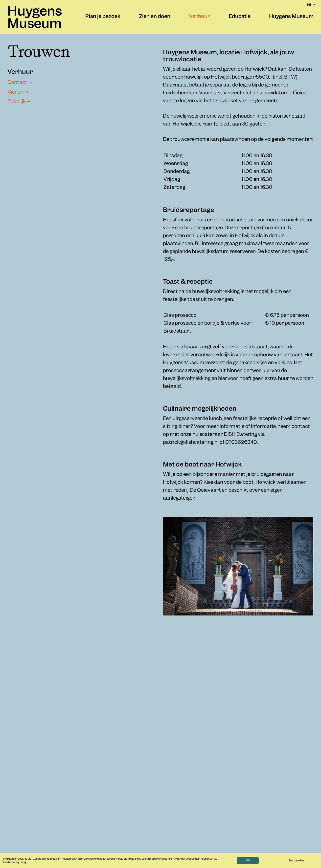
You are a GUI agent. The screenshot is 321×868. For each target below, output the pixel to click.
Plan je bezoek (103, 17)
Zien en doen (155, 17)
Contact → (20, 83)
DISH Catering (240, 434)
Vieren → (18, 92)
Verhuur (199, 17)
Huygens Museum (35, 18)
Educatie (240, 17)
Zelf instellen (296, 861)
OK (248, 861)
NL (311, 5)
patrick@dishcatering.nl (191, 442)
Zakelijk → (19, 102)
